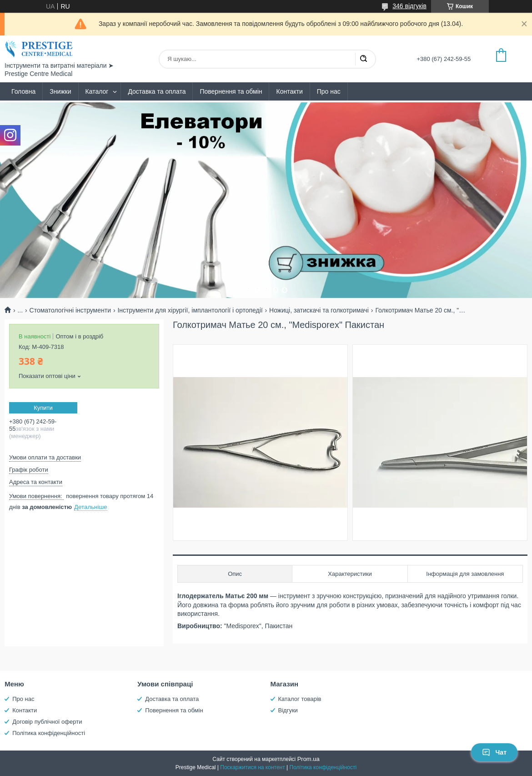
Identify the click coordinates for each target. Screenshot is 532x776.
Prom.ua (309, 759)
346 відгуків (409, 6)
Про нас (329, 91)
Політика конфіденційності (49, 733)
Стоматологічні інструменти (70, 310)
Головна (23, 91)
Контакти (289, 91)
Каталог (97, 91)
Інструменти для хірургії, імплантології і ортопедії (190, 310)
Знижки (60, 91)
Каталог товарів (300, 699)
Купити (43, 408)
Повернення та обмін (231, 91)
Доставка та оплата (157, 91)
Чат (494, 752)
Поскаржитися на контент (252, 767)
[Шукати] (363, 59)
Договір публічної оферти (47, 722)
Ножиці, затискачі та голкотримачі (319, 310)
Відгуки (288, 710)
